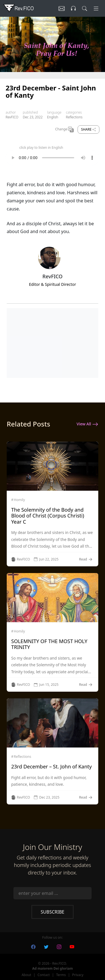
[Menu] (96, 8)
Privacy (78, 975)
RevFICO (12, 117)
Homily (19, 500)
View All (88, 424)
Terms (61, 975)
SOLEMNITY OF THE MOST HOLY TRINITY (49, 644)
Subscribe (52, 912)
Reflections (74, 117)
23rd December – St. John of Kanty (52, 766)
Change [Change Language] (64, 130)
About (26, 975)
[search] (85, 8)
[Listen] (62, 8)
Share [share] (88, 129)
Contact (44, 975)
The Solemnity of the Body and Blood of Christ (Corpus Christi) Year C (48, 516)
